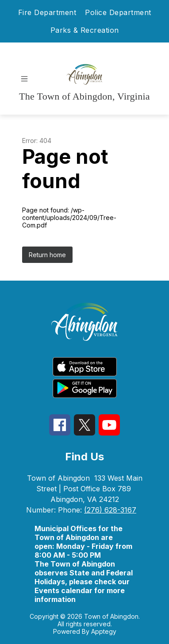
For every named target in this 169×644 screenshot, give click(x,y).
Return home (47, 255)
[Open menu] (24, 79)
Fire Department (47, 12)
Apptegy (104, 631)
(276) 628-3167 (110, 510)
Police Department (118, 12)
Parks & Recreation (85, 30)
